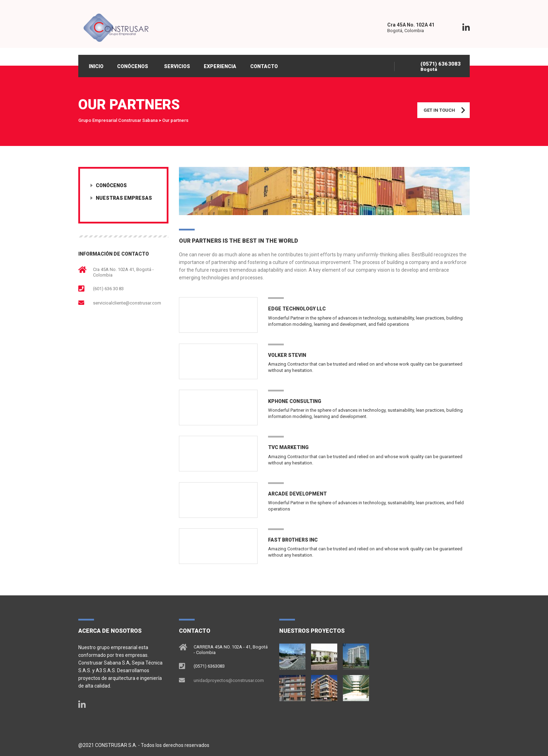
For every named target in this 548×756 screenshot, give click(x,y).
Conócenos (111, 186)
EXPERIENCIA (221, 66)
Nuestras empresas (124, 198)
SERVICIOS (177, 66)
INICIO (96, 66)
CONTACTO (265, 66)
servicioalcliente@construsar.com (127, 303)
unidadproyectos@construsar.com (229, 680)
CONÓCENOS (133, 66)
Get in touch (447, 111)
